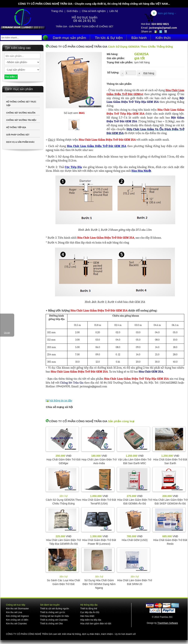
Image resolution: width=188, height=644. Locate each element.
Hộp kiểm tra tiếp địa (91, 620)
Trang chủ (57, 11)
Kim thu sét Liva (14, 612)
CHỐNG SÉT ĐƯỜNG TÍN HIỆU (21, 120)
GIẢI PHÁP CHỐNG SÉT (18, 135)
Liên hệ (114, 11)
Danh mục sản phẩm (69, 38)
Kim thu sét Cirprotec (16, 624)
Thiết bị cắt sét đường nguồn (54, 609)
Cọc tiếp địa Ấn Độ (90, 612)
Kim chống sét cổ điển (17, 620)
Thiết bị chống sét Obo (51, 624)
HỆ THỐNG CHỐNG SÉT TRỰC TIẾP (21, 104)
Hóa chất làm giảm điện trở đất (96, 624)
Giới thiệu (73, 11)
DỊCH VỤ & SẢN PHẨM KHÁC (20, 142)
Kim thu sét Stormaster (17, 609)
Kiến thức (163, 38)
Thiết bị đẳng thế (89, 609)
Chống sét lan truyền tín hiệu (54, 616)
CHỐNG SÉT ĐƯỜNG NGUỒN (21, 113)
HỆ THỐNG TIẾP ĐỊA (16, 127)
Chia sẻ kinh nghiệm (94, 11)
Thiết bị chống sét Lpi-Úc (53, 612)
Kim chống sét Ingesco (17, 616)
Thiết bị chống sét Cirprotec (54, 620)
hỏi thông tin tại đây (61, 400)
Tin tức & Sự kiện (109, 38)
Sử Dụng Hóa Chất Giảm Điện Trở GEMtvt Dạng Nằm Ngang (99, 584)
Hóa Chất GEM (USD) (135, 540)
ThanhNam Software (168, 623)
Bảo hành (139, 38)
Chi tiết (7, 333)
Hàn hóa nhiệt (87, 616)
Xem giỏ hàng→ (167, 13)
